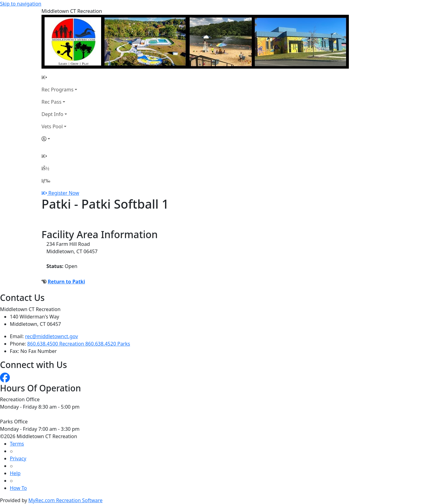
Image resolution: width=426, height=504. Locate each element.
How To (18, 488)
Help (15, 473)
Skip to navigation (21, 4)
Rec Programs (57, 90)
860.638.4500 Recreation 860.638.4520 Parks (79, 344)
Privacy (18, 458)
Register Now (64, 193)
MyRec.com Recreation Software (65, 500)
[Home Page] (59, 77)
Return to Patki (66, 282)
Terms (17, 444)
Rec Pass (51, 102)
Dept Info (52, 114)
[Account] (59, 139)
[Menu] (46, 181)
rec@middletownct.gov (52, 336)
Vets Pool (52, 126)
